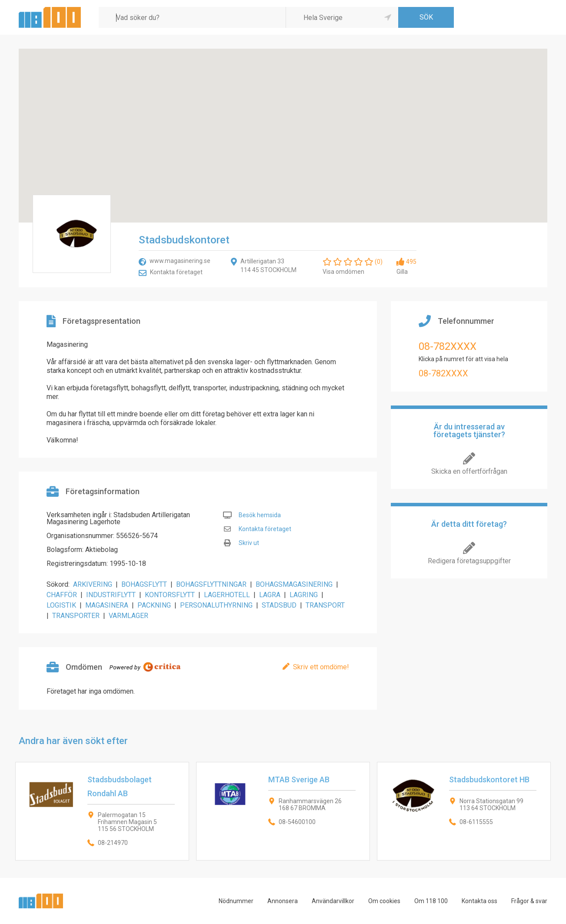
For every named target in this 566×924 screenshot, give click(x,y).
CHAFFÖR (62, 595)
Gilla (402, 272)
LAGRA (270, 595)
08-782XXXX (448, 346)
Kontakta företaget (176, 272)
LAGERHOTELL (227, 595)
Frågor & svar (529, 901)
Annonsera (283, 901)
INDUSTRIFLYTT (111, 595)
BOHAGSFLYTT (144, 584)
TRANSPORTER (76, 616)
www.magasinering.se (180, 261)
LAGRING (304, 595)
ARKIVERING (93, 584)
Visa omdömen (343, 272)
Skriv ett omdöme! (321, 667)
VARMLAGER (128, 616)
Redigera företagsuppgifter (469, 561)
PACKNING (154, 605)
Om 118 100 (431, 901)
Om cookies (384, 901)
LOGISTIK (61, 605)
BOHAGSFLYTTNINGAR (211, 584)
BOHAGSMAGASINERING (294, 584)
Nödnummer (236, 901)
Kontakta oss (479, 901)
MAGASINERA (107, 605)
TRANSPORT (325, 605)
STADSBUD (279, 605)
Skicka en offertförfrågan (469, 471)
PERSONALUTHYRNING (216, 605)
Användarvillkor (333, 901)
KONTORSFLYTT (170, 595)
